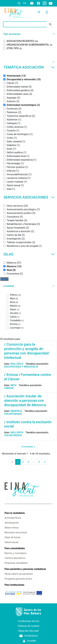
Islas (29, 254)
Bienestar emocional (16, 532)
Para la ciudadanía (15, 513)
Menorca (16, 411)
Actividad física (13, 518)
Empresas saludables (16, 563)
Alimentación (12, 523)
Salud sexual (11, 542)
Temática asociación (29, 67)
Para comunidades (15, 548)
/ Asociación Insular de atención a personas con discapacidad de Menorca (25, 401)
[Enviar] (50, 24)
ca (25, 3)
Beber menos (12, 528)
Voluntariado (13, 414)
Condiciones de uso (29, 621)
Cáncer (9, 388)
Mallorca (17, 364)
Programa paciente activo (18, 579)
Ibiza (14, 385)
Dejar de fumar (13, 537)
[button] (28, 34)
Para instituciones (14, 585)
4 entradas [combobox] (29, 447)
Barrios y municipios (16, 553)
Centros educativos (15, 558)
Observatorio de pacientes (19, 574)
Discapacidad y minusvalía (21, 367)
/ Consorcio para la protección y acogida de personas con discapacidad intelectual (26, 351)
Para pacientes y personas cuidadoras (25, 569)
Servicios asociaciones (29, 197)
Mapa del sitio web (29, 631)
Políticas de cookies (28, 626)
